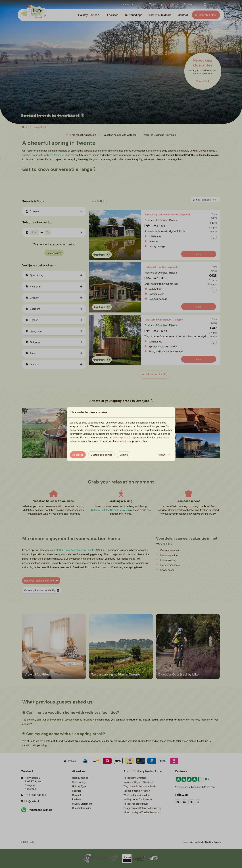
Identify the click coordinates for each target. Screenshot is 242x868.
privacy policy (120, 437)
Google (133, 437)
